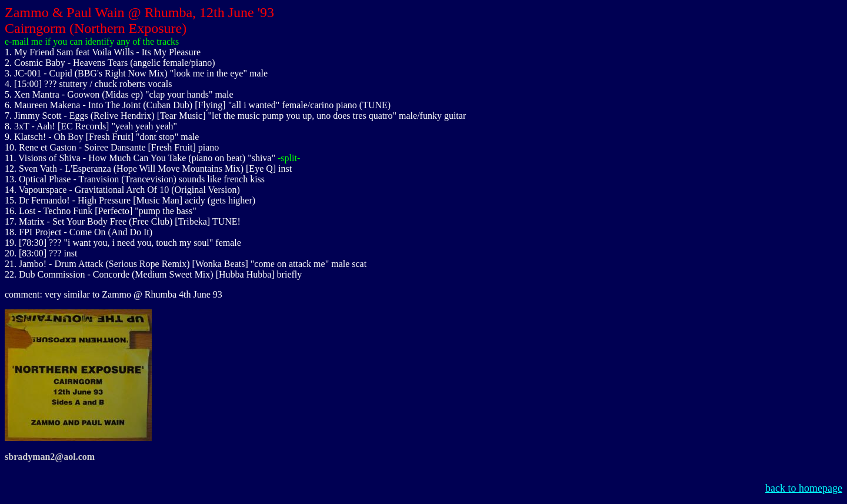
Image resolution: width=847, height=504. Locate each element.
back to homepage (804, 488)
